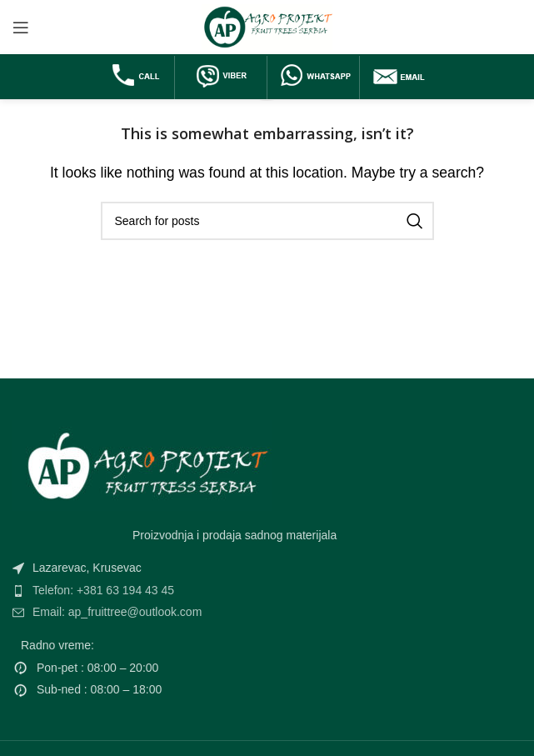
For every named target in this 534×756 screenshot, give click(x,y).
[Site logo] (267, 26)
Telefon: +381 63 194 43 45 (103, 590)
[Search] (267, 221)
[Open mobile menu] (21, 28)
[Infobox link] (137, 78)
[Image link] (142, 464)
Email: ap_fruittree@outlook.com (117, 612)
